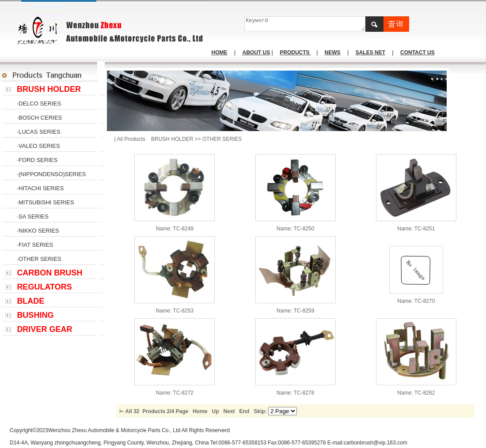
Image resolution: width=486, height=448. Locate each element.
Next (229, 411)
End (245, 411)
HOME (220, 53)
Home (200, 411)
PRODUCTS (295, 53)
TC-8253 (183, 311)
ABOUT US (256, 53)
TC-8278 (304, 393)
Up (216, 411)
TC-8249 (183, 229)
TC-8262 (425, 393)
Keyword (305, 24)
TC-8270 (425, 301)
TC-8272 (183, 393)
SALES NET (370, 53)
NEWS (333, 53)
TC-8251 (425, 229)
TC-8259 (304, 311)
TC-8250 (304, 229)
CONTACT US (418, 53)
